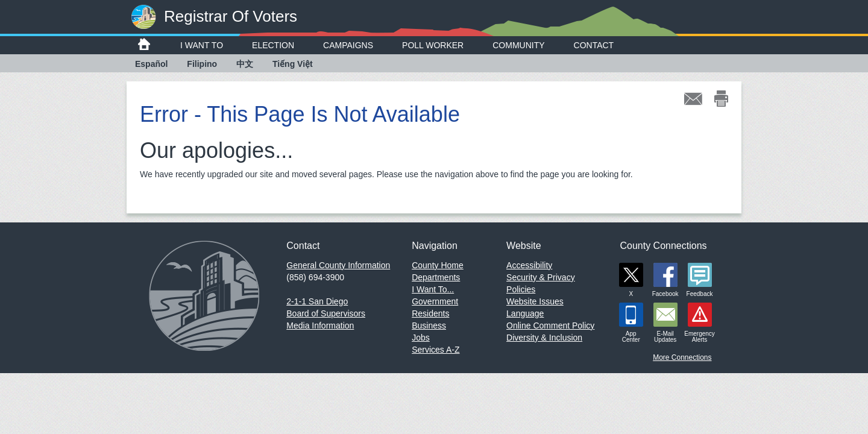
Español (151, 64)
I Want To (202, 45)
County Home (438, 265)
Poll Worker (433, 45)
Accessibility (529, 265)
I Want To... (433, 289)
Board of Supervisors (326, 313)
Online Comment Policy (550, 325)
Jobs (421, 338)
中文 (245, 64)
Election (273, 45)
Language (525, 313)
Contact (594, 45)
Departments (436, 277)
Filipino (202, 64)
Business (429, 325)
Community (518, 45)
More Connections (682, 357)
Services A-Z (436, 350)
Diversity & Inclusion (544, 338)
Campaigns (348, 45)
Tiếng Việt (293, 64)
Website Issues (535, 301)
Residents (430, 313)
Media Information (320, 325)
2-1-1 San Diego (317, 301)
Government (435, 301)
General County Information (338, 265)
